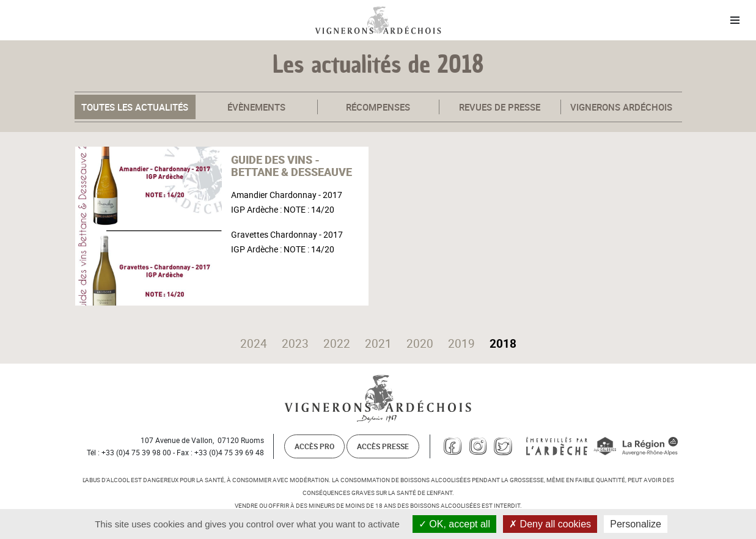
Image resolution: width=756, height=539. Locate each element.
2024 (254, 343)
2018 (503, 343)
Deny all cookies (550, 524)
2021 (378, 343)
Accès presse (383, 446)
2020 (420, 343)
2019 (461, 343)
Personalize (636, 524)
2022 (337, 343)
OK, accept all (454, 524)
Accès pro (314, 446)
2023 (295, 343)
